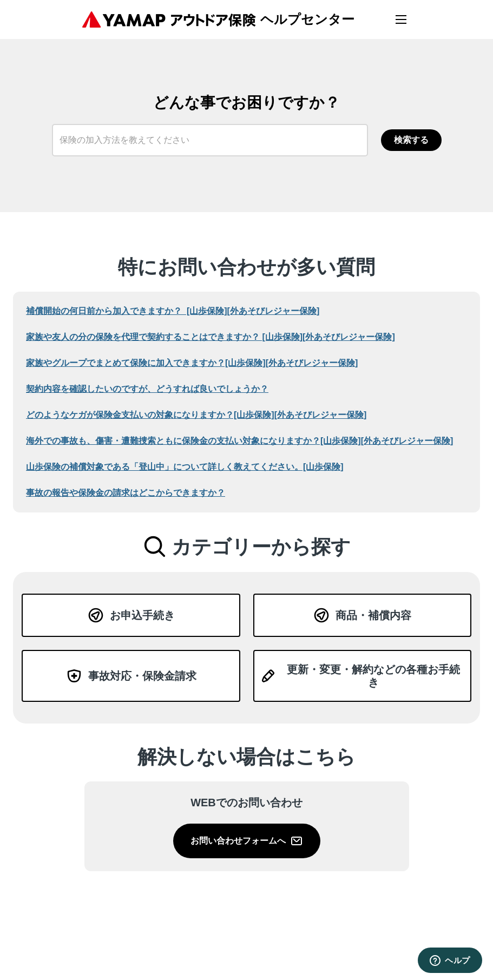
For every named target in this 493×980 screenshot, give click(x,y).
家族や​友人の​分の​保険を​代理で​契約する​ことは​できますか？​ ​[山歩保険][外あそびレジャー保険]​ (211, 337)
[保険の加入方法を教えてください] (210, 140)
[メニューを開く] (401, 19)
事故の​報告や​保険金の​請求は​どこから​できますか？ (126, 493)
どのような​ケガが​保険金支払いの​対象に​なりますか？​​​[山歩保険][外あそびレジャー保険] (196, 415)
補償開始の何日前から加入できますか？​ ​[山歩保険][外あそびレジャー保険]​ (173, 311)
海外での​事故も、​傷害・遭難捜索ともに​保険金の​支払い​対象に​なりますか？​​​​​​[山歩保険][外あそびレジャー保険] (239, 441)
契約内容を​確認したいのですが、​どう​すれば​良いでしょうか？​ (147, 389)
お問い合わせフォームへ (247, 841)
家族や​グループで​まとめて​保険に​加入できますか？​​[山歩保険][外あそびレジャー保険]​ (192, 363)
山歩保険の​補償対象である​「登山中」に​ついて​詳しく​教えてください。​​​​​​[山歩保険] (185, 467)
